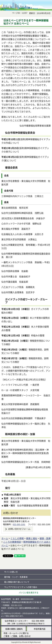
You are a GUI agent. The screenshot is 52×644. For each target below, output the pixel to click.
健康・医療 (45, 538)
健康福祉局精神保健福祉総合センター (20, 518)
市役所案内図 (40, 629)
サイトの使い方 (11, 572)
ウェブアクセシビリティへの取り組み (21, 587)
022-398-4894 (38, 621)
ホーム (5, 538)
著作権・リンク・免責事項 (16, 577)
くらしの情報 (17, 538)
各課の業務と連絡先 (14, 629)
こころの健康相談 (12, 542)
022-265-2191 (19, 524)
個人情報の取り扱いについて (17, 582)
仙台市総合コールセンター (16, 621)
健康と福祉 (32, 538)
